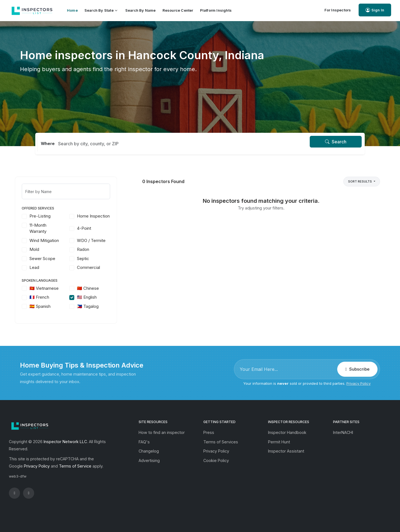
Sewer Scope (47, 258)
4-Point (89, 228)
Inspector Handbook (287, 432)
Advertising (149, 460)
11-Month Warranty (43, 228)
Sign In (375, 10)
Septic (88, 258)
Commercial (93, 267)
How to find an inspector (162, 432)
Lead (39, 267)
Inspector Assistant (286, 451)
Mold (39, 249)
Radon (88, 249)
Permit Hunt (279, 442)
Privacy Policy (358, 383)
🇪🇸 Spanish (45, 306)
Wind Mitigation (49, 240)
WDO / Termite (96, 240)
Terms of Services (221, 442)
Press (209, 432)
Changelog (149, 451)
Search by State (101, 10)
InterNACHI (343, 432)
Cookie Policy (216, 460)
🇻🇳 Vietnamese (49, 288)
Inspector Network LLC (65, 442)
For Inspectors (338, 10)
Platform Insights (216, 10)
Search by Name (141, 10)
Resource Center (178, 10)
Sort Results (360, 181)
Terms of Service (75, 466)
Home (72, 10)
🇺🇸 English (92, 297)
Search (336, 142)
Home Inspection (98, 216)
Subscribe (357, 369)
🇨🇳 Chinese (93, 288)
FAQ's (144, 442)
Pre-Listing (45, 216)
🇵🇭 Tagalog (93, 306)
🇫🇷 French (44, 297)
